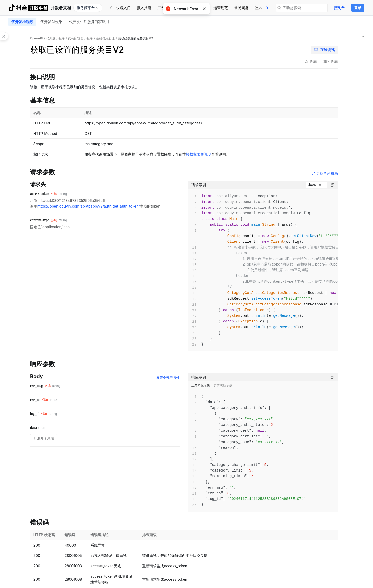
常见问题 (241, 8)
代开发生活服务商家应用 (89, 22)
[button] (5, 93)
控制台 (339, 8)
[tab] (123, 8)
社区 (259, 8)
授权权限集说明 (243, 154)
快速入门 (123, 8)
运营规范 (221, 8)
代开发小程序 (22, 22)
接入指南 (144, 8)
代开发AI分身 (51, 22)
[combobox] (279, 185)
